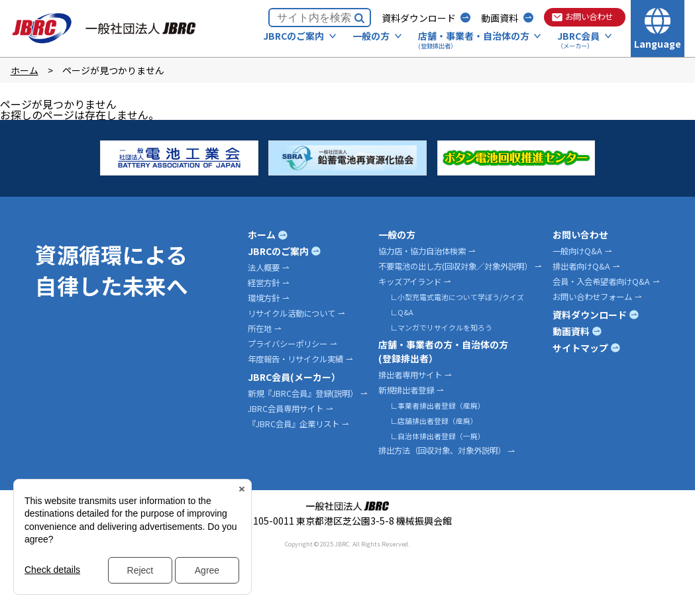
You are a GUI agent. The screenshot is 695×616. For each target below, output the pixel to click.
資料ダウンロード (419, 18)
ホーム (25, 70)
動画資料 (500, 18)
